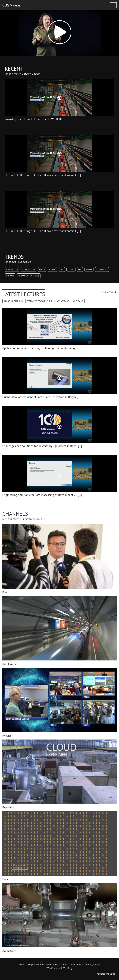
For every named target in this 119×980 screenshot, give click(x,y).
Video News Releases (29, 276)
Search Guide (60, 964)
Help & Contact (36, 964)
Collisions (102, 270)
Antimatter (12, 270)
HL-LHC (52, 270)
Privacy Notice (93, 964)
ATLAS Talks (63, 301)
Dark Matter (28, 270)
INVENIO (112, 974)
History (10, 276)
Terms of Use (76, 964)
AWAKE (89, 270)
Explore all (110, 292)
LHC (62, 270)
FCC (80, 270)
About (22, 964)
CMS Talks (78, 301)
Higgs (42, 270)
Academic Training (13, 301)
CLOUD (71, 270)
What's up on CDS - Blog (59, 968)
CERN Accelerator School (40, 301)
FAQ (49, 964)
